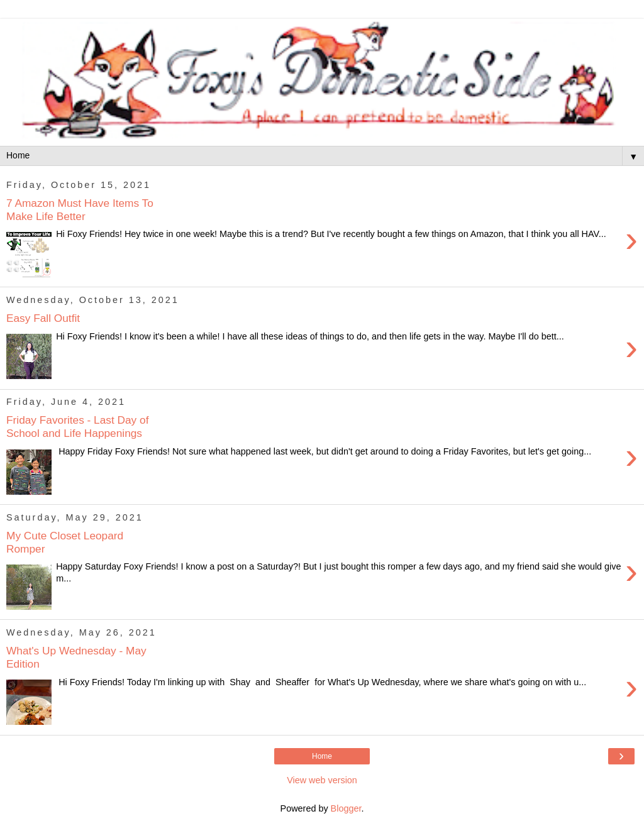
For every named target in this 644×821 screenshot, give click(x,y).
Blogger (346, 808)
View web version (322, 780)
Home (322, 756)
